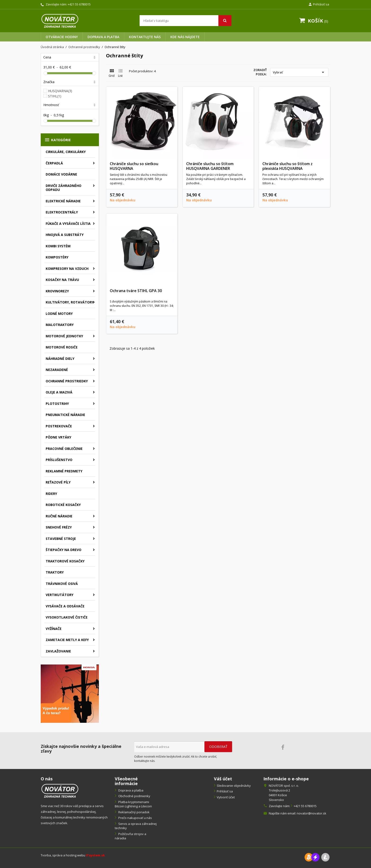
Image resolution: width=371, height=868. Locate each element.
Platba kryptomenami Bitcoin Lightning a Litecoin (133, 804)
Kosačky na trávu (62, 280)
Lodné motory (59, 314)
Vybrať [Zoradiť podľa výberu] (299, 72)
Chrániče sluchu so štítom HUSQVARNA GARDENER (210, 166)
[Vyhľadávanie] (185, 21)
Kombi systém (58, 246)
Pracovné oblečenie (64, 449)
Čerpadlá (54, 163)
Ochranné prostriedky (67, 381)
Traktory (55, 572)
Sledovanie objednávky (234, 786)
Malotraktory (60, 325)
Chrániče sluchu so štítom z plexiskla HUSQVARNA (287, 166)
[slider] (45, 73)
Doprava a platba (103, 37)
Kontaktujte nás (145, 37)
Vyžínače (54, 629)
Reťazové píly (58, 482)
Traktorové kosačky (65, 561)
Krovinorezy (57, 291)
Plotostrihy (57, 404)
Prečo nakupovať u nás (135, 818)
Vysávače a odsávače (65, 606)
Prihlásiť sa (225, 791)
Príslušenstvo (59, 460)
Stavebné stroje (61, 539)
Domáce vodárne (61, 174)
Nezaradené (57, 370)
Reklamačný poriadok (134, 812)
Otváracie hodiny (62, 37)
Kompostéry (57, 257)
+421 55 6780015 (79, 4)
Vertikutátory (60, 595)
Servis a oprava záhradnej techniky (136, 826)
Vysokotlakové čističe (67, 617)
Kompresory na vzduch (67, 269)
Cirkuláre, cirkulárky (66, 152)
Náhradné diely (60, 359)
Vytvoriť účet (226, 797)
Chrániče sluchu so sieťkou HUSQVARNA (134, 166)
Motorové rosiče (62, 347)
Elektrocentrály (62, 212)
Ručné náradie (59, 516)
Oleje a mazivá (59, 392)
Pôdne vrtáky (58, 437)
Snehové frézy (59, 527)
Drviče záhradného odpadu (64, 188)
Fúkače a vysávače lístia (68, 224)
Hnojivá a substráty (65, 235)
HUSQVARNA (60, 91)
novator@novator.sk (311, 813)
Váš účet (223, 779)
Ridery (51, 494)
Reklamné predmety (64, 471)
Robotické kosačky (63, 505)
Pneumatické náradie (65, 415)
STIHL (55, 96)
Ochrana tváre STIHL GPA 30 (136, 291)
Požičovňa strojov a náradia (130, 836)
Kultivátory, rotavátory (70, 302)
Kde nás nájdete (185, 37)
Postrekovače (59, 426)
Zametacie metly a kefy (67, 640)
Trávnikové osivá (62, 584)
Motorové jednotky (64, 336)
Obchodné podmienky (134, 796)
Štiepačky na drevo (64, 550)
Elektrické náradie (63, 201)
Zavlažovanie (58, 651)
